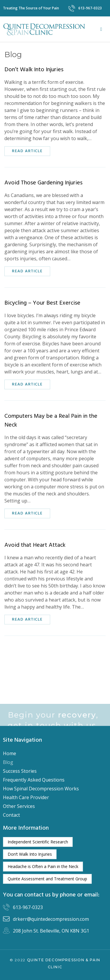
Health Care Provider (26, 797)
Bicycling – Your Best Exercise (42, 303)
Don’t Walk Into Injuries (34, 70)
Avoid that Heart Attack (35, 545)
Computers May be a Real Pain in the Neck (51, 421)
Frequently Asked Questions (34, 780)
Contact (11, 815)
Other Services (19, 806)
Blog (8, 762)
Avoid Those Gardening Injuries (43, 183)
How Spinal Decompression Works (41, 789)
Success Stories (20, 771)
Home (10, 753)
